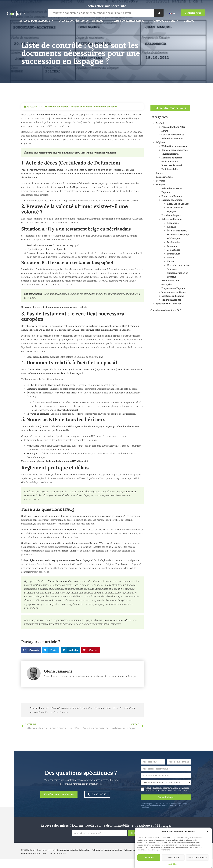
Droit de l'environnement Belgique (82, 21)
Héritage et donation (58, 120)
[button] (208, 832)
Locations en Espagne (186, 296)
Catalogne (185, 246)
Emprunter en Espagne (186, 289)
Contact (189, 21)
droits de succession (75, 556)
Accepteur (149, 858)
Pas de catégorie (177, 177)
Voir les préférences (197, 858)
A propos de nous (165, 21)
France (173, 173)
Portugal (173, 181)
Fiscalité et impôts (184, 216)
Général (173, 124)
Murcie (184, 262)
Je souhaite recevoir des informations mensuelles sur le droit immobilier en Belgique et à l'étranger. (180, 790)
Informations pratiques (105, 120)
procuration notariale (116, 633)
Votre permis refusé (185, 166)
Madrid (184, 258)
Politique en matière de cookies (107, 852)
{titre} (170, 864)
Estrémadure (187, 254)
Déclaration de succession (188, 147)
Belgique (173, 143)
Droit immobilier (183, 170)
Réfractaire (173, 858)
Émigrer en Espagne (185, 197)
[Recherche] (159, 13)
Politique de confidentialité (164, 807)
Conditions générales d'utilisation (74, 852)
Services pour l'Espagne (36, 21)
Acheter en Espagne (185, 220)
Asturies (184, 227)
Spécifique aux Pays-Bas (182, 304)
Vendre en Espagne (184, 300)
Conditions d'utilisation (187, 807)
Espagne (173, 185)
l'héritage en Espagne (47, 128)
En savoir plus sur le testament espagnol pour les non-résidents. (55, 320)
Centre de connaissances (130, 21)
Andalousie (186, 223)
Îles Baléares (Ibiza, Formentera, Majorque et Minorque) (192, 235)
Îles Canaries (187, 243)
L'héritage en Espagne (81, 120)
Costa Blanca (187, 250)
